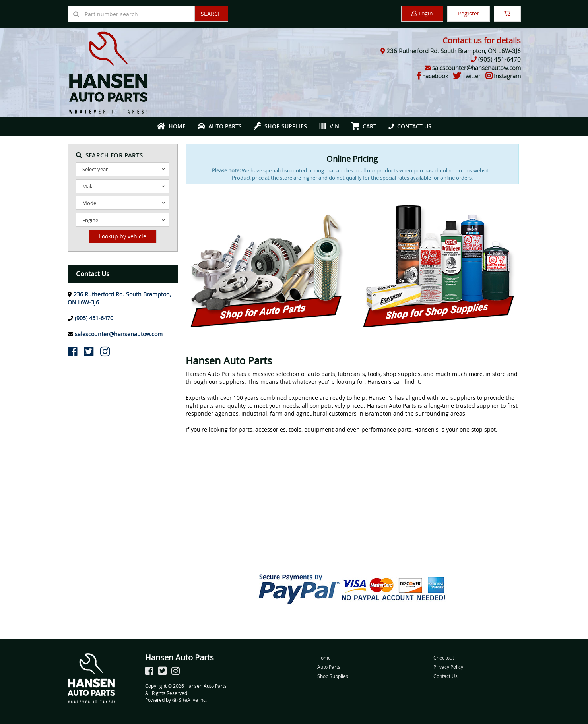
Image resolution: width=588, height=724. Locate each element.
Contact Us (410, 126)
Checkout (444, 658)
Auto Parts (220, 126)
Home (171, 126)
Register (469, 13)
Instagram (507, 76)
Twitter (472, 76)
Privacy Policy (448, 667)
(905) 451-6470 (500, 59)
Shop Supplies (280, 126)
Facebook (435, 76)
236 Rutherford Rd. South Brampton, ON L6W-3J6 (454, 51)
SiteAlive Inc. (189, 700)
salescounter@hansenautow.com (476, 68)
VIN (329, 126)
